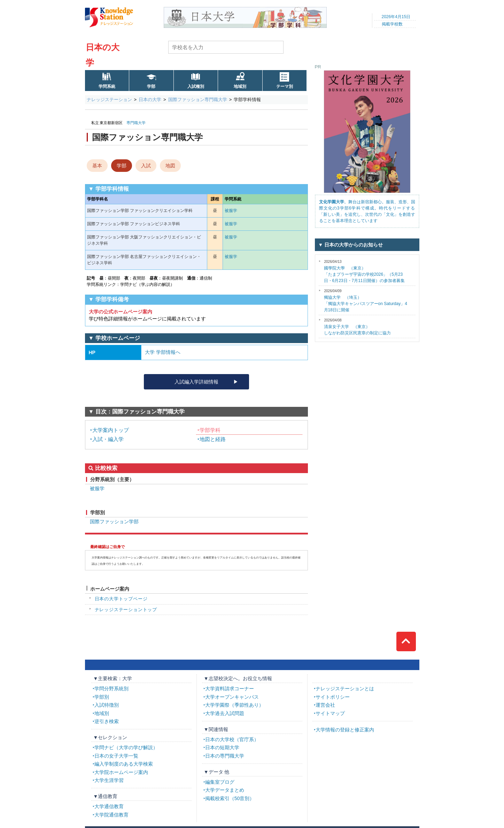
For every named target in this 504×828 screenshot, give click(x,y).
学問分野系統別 (111, 689)
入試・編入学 (108, 439)
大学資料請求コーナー (230, 689)
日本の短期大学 (222, 747)
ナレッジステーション (109, 100)
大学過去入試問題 (225, 713)
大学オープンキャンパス (232, 697)
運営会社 (325, 705)
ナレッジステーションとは (345, 689)
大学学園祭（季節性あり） (234, 705)
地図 (170, 166)
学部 (151, 86)
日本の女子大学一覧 (116, 756)
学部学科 (210, 430)
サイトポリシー (333, 697)
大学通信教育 (109, 806)
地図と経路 (213, 439)
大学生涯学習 (109, 780)
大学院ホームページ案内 (121, 772)
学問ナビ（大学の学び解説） (126, 747)
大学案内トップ (111, 430)
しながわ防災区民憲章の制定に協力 (357, 327)
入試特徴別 (107, 705)
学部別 (102, 697)
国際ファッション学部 (114, 522)
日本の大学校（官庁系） (232, 739)
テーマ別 (285, 86)
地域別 (240, 86)
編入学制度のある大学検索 (124, 764)
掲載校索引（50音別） (230, 798)
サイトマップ (330, 713)
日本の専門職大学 (225, 756)
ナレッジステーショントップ (126, 610)
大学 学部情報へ (163, 352)
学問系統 (107, 86)
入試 (146, 166)
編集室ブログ (220, 782)
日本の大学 (150, 100)
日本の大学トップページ (121, 599)
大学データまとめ (225, 790)
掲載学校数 (392, 24)
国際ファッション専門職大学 (198, 100)
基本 (97, 166)
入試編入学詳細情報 (196, 382)
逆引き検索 (107, 721)
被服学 (231, 211)
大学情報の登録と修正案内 (345, 730)
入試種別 (196, 86)
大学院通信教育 (111, 815)
